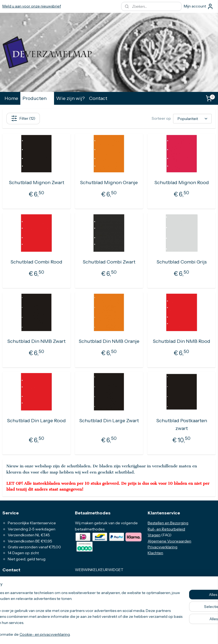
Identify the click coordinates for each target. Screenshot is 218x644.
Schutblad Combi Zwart (109, 262)
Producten (37, 98)
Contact (98, 98)
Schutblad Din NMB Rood (181, 341)
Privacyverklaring (162, 547)
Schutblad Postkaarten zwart (182, 424)
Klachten (155, 553)
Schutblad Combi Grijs (182, 262)
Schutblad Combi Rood (36, 262)
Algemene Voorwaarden (169, 541)
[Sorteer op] (192, 119)
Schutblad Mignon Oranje (109, 183)
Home (11, 98)
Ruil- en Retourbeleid (166, 529)
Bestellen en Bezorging (168, 523)
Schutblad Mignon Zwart (37, 183)
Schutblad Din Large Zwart (109, 421)
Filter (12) (23, 118)
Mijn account (199, 6)
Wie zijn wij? (70, 98)
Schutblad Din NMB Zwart (36, 341)
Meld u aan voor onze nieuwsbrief (32, 6)
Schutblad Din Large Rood (36, 421)
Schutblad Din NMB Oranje (109, 341)
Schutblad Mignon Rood (182, 183)
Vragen (154, 535)
